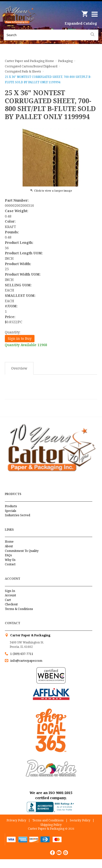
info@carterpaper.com (26, 661)
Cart (8, 600)
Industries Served (17, 515)
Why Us (10, 560)
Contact (10, 564)
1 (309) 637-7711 (22, 654)
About (9, 546)
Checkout (11, 604)
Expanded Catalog (81, 23)
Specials (11, 511)
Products (11, 506)
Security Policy (80, 820)
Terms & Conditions (19, 609)
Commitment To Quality (22, 551)
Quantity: (13, 332)
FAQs (8, 555)
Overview (19, 368)
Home (9, 542)
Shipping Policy (51, 825)
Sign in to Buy (20, 338)
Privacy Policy (16, 820)
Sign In (10, 591)
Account (10, 595)
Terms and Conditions (48, 820)
